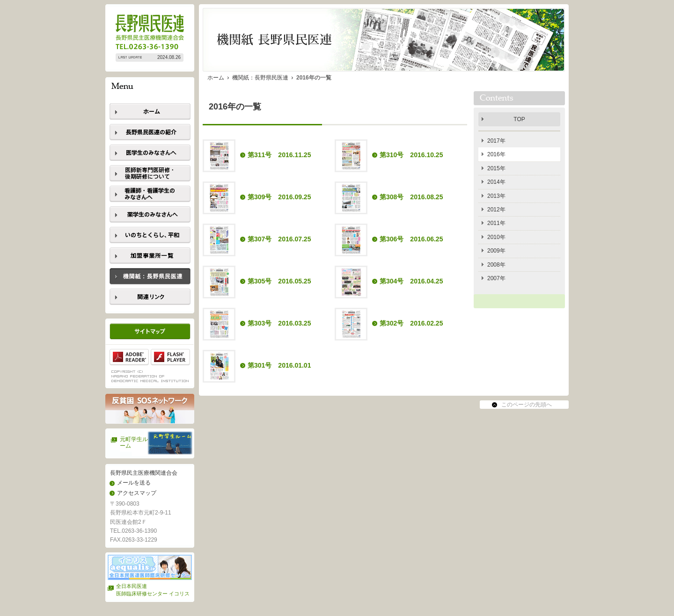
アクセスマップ (137, 493)
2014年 (496, 182)
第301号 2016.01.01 (279, 365)
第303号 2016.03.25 (279, 323)
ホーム (216, 78)
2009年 (496, 251)
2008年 (496, 265)
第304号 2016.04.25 (411, 281)
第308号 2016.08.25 (411, 197)
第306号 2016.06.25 (411, 239)
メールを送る (134, 483)
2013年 (496, 196)
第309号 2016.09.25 (279, 197)
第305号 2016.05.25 (279, 281)
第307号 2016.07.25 (279, 239)
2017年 (496, 141)
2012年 (496, 210)
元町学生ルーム (134, 442)
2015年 (496, 168)
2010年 (496, 237)
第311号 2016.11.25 (279, 155)
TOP (519, 119)
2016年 (496, 154)
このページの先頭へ (527, 405)
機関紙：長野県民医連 (260, 78)
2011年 (496, 223)
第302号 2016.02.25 (411, 323)
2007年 (496, 278)
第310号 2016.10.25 (411, 155)
